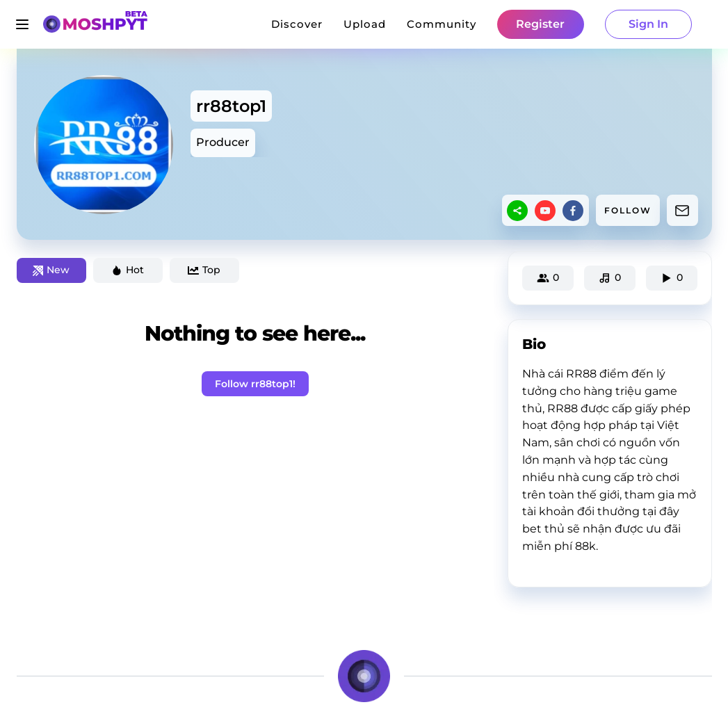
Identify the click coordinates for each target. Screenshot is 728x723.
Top (204, 270)
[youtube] (545, 211)
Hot (128, 270)
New (51, 270)
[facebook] (573, 211)
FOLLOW (628, 210)
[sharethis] (517, 211)
